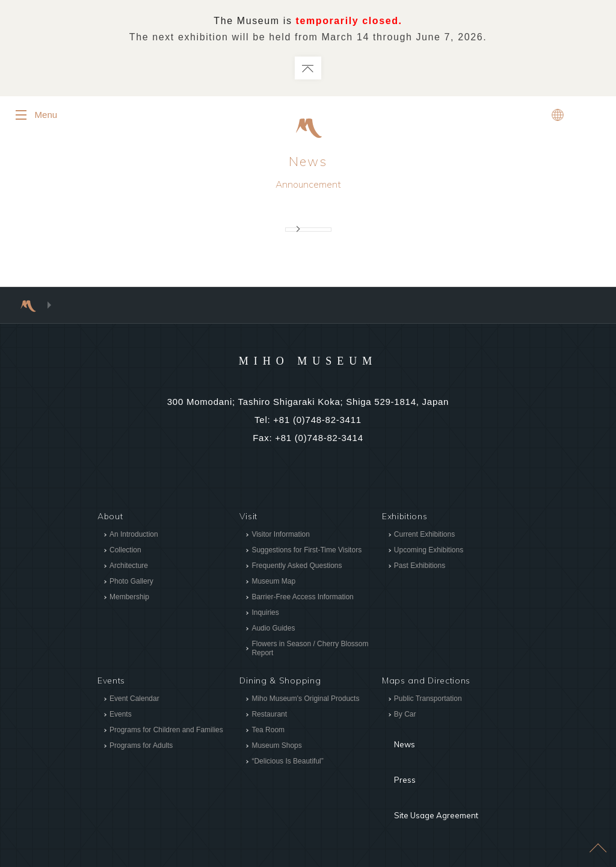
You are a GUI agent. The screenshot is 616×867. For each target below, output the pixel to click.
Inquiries (265, 614)
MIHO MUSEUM (308, 361)
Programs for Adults (141, 747)
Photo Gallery (131, 582)
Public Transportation (428, 700)
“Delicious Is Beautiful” (287, 763)
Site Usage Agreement (430, 774)
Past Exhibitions (420, 567)
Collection (125, 551)
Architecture (129, 567)
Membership (129, 598)
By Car (405, 716)
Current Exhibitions (424, 535)
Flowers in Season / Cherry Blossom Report (310, 649)
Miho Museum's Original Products (305, 700)
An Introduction (134, 535)
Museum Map (273, 582)
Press (394, 756)
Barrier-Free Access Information (302, 598)
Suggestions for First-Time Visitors (306, 551)
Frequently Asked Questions (297, 567)
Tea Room (268, 732)
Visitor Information (281, 535)
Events (121, 716)
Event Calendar (134, 700)
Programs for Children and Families (166, 732)
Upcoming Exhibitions (429, 551)
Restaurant (269, 716)
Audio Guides (273, 629)
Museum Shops (276, 747)
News (308, 162)
